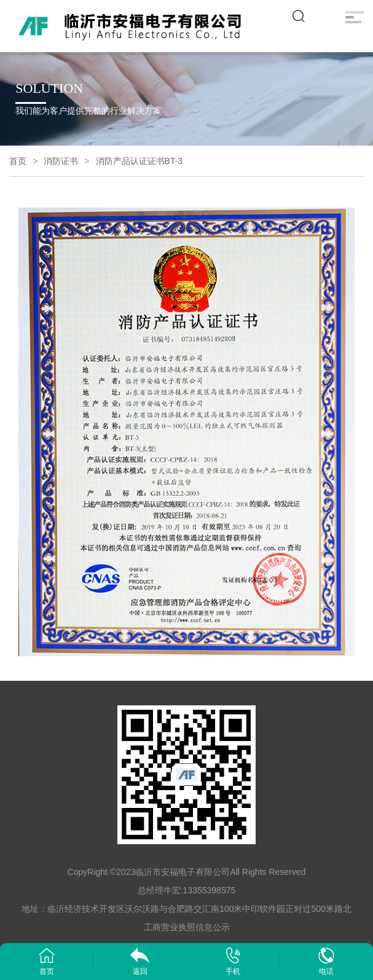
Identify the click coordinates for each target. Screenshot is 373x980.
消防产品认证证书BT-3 (139, 161)
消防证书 (61, 161)
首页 (18, 161)
